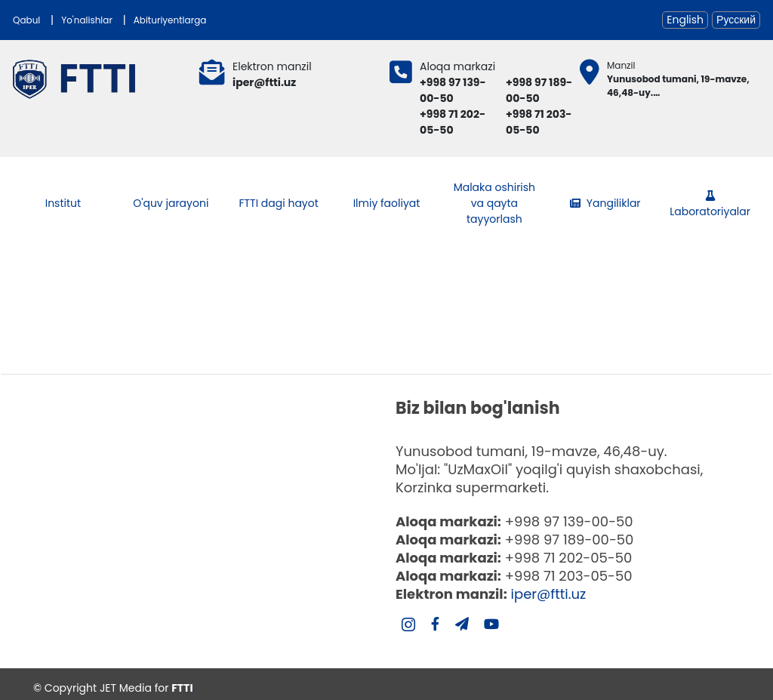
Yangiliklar (605, 203)
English (685, 20)
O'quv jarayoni (171, 203)
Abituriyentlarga (170, 20)
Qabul (26, 20)
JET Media (126, 688)
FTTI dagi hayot (278, 203)
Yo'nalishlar (87, 20)
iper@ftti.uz (549, 594)
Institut (63, 203)
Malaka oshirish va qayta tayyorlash (494, 203)
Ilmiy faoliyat (387, 203)
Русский (736, 20)
